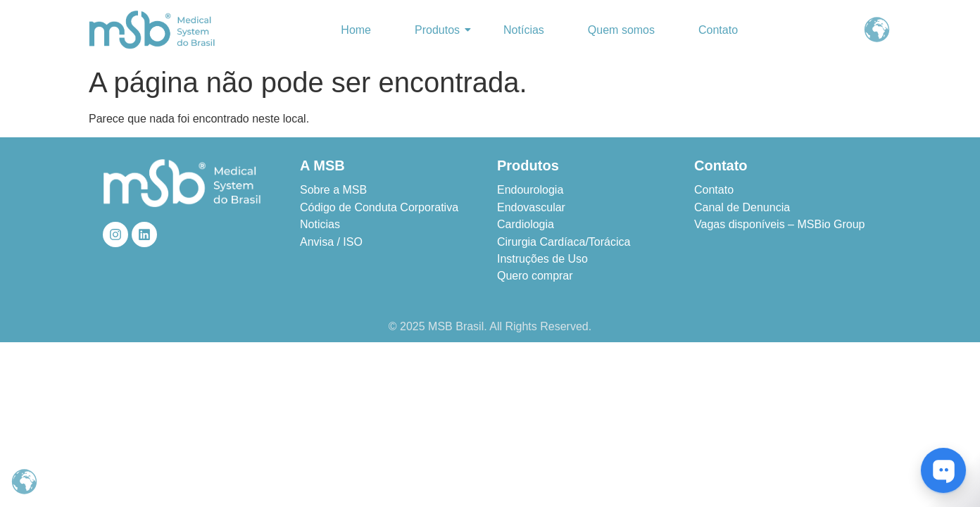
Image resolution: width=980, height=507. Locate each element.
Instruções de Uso (542, 259)
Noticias (320, 224)
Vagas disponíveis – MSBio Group (780, 224)
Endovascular (531, 207)
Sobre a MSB (333, 190)
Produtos (440, 30)
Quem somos (621, 30)
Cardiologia (526, 224)
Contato (718, 30)
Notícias (524, 30)
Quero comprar (535, 276)
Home (356, 30)
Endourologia (530, 190)
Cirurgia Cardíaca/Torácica (564, 242)
